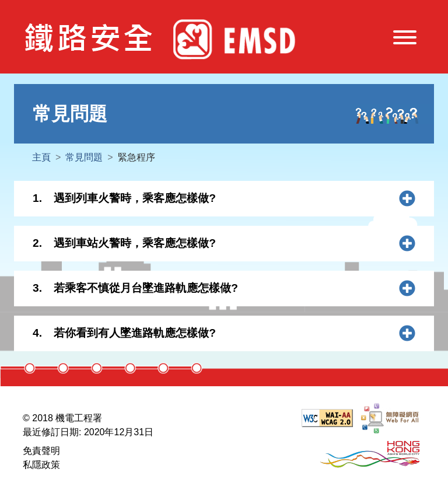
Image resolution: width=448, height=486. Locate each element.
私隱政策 (41, 465)
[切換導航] (405, 39)
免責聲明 (41, 451)
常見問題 (84, 157)
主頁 (41, 157)
